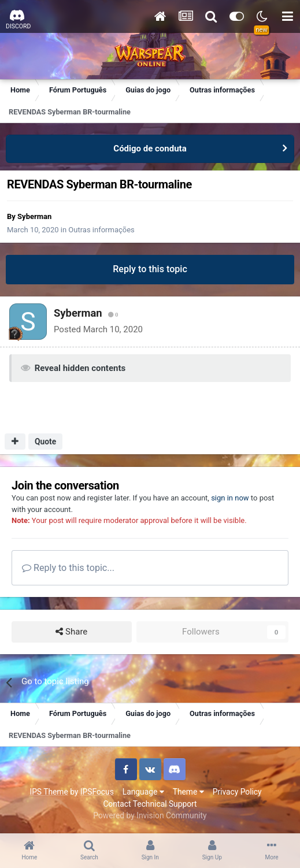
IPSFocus (97, 792)
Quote (45, 442)
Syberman (34, 216)
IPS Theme (49, 792)
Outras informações (101, 230)
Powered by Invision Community (150, 815)
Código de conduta (150, 149)
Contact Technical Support (150, 804)
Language (143, 792)
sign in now (230, 498)
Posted (98, 329)
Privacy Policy (237, 792)
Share (71, 632)
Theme (188, 792)
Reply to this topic (150, 269)
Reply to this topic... (68, 568)
